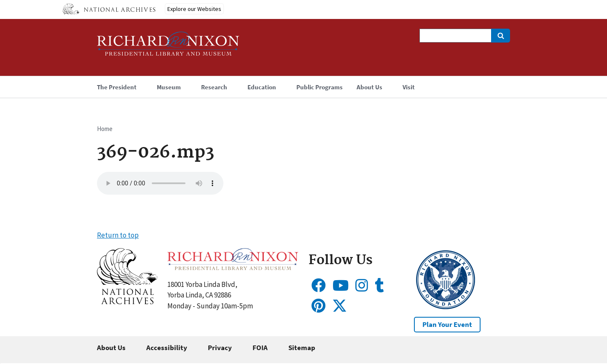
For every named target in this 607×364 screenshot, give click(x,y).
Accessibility (167, 348)
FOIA (260, 348)
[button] (127, 302)
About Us (111, 348)
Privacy (220, 348)
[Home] (168, 47)
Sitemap (302, 348)
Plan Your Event (447, 324)
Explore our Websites (194, 9)
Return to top (118, 235)
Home (105, 129)
